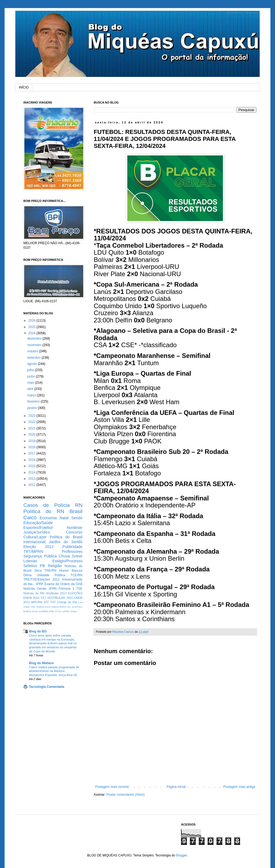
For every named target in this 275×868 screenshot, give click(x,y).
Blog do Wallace (41, 663)
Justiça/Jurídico (37, 532)
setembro (34, 358)
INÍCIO (24, 87)
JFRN (53, 589)
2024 (32, 333)
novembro (35, 345)
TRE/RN (50, 571)
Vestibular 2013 (56, 593)
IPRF (40, 584)
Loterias (30, 561)
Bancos (77, 571)
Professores (72, 552)
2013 (32, 479)
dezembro (35, 339)
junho (32, 376)
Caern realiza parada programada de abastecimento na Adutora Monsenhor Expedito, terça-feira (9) (54, 671)
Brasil (76, 511)
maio (31, 383)
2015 (32, 466)
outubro (33, 351)
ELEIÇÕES (75, 593)
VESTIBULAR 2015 (60, 598)
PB (43, 566)
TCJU (58, 611)
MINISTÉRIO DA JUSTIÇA (67, 607)
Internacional (34, 542)
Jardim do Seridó (66, 542)
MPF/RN (37, 602)
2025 (32, 327)
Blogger (181, 855)
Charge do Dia (67, 602)
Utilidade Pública (51, 575)
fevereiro (34, 401)
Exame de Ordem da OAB (63, 584)
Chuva (64, 556)
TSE (79, 589)
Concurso (74, 532)
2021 (32, 428)
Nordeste (75, 528)
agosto (32, 364)
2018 (32, 447)
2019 (32, 441)
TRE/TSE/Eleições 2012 (41, 579)
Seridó (77, 518)
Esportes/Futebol (38, 528)
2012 (32, 485)
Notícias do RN (34, 593)
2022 (32, 422)
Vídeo (73, 611)
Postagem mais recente (112, 787)
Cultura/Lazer (35, 537)
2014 (32, 472)
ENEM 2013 (43, 607)
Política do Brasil (66, 537)
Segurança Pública (40, 556)
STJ (43, 598)
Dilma (28, 575)
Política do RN (44, 511)
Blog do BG (38, 631)
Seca (38, 571)
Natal (64, 518)
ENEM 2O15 (31, 611)
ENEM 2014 (31, 598)
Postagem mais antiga (239, 787)
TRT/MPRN (33, 552)
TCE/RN (76, 575)
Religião (55, 566)
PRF (52, 611)
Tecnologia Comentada (47, 687)
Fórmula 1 (66, 589)
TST (53, 602)
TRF (33, 607)
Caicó (30, 517)
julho (31, 370)
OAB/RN (44, 611)
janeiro (32, 408)
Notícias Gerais (35, 589)
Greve (77, 556)
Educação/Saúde (38, 523)
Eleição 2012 (38, 547)
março (32, 395)
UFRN (66, 611)
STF (46, 602)
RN (79, 505)
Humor (64, 571)
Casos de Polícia (47, 505)
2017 (32, 453)
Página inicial (176, 787)
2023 (32, 416)
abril (31, 389)
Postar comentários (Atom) (126, 795)
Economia (48, 518)
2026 (32, 321)
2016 (32, 460)
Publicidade (73, 547)
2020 (32, 435)
